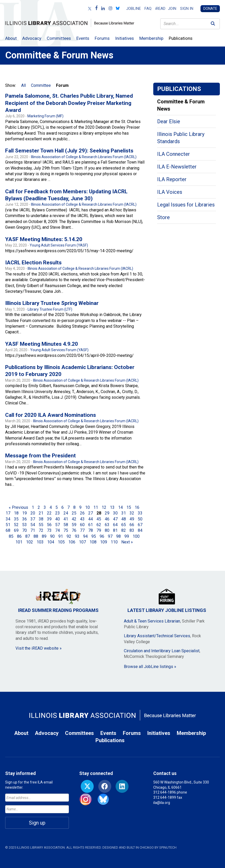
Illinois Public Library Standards (181, 138)
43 (82, 519)
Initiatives (124, 38)
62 (99, 525)
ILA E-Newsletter (177, 167)
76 (74, 530)
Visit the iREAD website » (39, 648)
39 (49, 519)
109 (104, 542)
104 (51, 542)
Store (163, 217)
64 (115, 525)
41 (66, 519)
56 (49, 525)
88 (36, 536)
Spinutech (168, 847)
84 (140, 530)
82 (124, 530)
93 (77, 536)
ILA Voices (170, 192)
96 (102, 536)
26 (82, 513)
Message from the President (41, 456)
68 (8, 530)
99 (127, 536)
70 (25, 530)
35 (16, 519)
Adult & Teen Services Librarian (152, 621)
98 (118, 536)
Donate (210, 9)
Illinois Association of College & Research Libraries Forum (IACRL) (84, 157)
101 (19, 542)
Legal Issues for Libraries (186, 205)
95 (94, 536)
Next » (127, 542)
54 (33, 525)
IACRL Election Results (33, 263)
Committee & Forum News (181, 105)
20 (33, 513)
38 (41, 519)
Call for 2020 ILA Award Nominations (51, 415)
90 (52, 536)
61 (91, 525)
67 (140, 525)
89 (44, 536)
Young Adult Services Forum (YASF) (59, 245)
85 (11, 536)
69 (16, 530)
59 (74, 525)
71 (33, 530)
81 (115, 530)
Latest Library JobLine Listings (167, 601)
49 (132, 519)
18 (16, 513)
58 (66, 525)
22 (49, 513)
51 (8, 525)
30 (115, 513)
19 (25, 513)
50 (140, 519)
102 (30, 542)
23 (58, 513)
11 (96, 507)
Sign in (187, 9)
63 (107, 525)
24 (66, 513)
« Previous (18, 507)
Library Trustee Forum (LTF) (50, 309)
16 (137, 507)
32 (132, 513)
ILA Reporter (172, 179)
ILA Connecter (174, 154)
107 (82, 542)
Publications (181, 38)
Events (83, 38)
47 (115, 519)
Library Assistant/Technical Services (157, 636)
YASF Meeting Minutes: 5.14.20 (44, 239)
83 (132, 530)
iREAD (160, 9)
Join (172, 9)
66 (132, 525)
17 (8, 513)
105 (61, 542)
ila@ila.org (162, 803)
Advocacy (32, 38)
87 (28, 536)
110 (114, 542)
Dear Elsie (169, 121)
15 (129, 507)
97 (110, 536)
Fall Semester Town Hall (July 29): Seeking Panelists (69, 151)
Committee (41, 85)
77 (82, 530)
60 (82, 525)
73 (49, 530)
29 (107, 513)
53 (25, 525)
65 (124, 525)
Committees (59, 38)
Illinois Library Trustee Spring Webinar (52, 303)
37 (33, 519)
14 (120, 507)
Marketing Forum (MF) (45, 116)
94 (85, 536)
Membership (151, 38)
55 (41, 525)
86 (19, 536)
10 (87, 507)
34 (8, 519)
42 (74, 519)
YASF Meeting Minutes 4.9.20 (42, 344)
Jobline (134, 9)
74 (58, 530)
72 (41, 530)
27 (91, 513)
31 (124, 513)
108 (93, 542)
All (23, 85)
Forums (102, 38)
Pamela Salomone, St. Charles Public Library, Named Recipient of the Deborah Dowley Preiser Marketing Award (69, 103)
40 (58, 519)
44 (91, 519)
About (11, 38)
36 (25, 519)
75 (66, 530)
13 (112, 507)
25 (74, 513)
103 (40, 542)
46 (107, 519)
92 (69, 536)
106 (72, 542)
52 (16, 525)
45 (99, 519)
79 (99, 530)
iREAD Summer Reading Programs (58, 601)
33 (140, 513)
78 (91, 530)
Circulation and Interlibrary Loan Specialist (162, 651)
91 (61, 536)
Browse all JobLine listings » (150, 667)
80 (107, 530)
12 (104, 507)
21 (41, 513)
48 (124, 519)
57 (58, 525)
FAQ (148, 9)
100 (136, 536)
